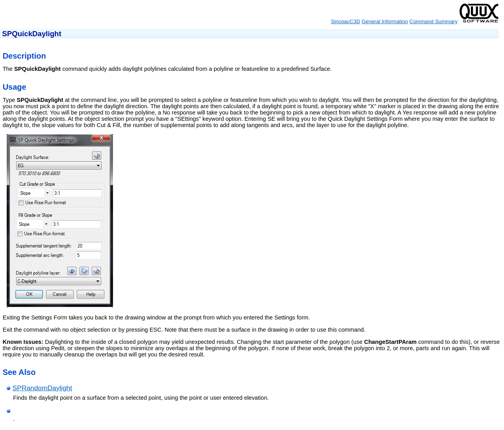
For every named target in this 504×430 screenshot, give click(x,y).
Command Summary (434, 21)
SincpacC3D (345, 21)
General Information (385, 21)
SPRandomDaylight (42, 388)
